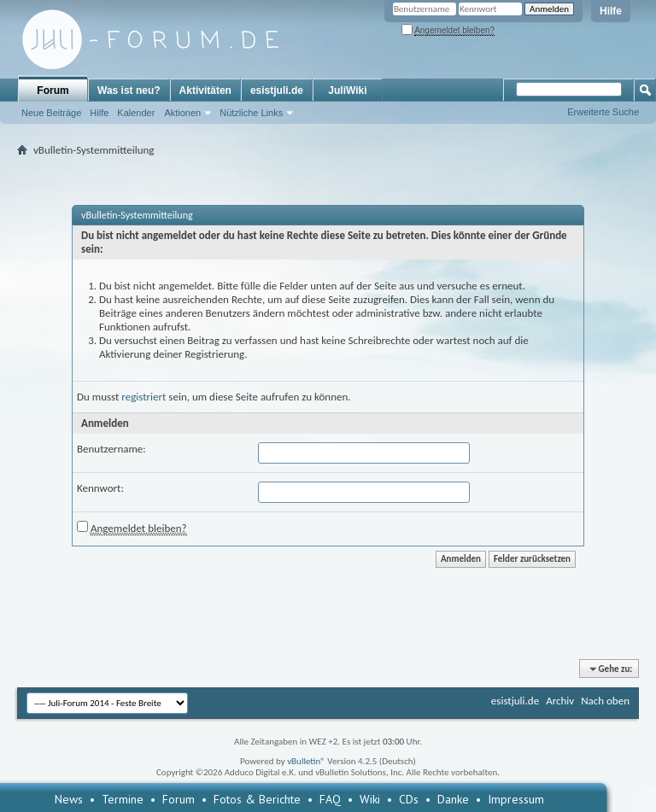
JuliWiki (347, 91)
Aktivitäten (205, 91)
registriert (143, 397)
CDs (409, 799)
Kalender (136, 113)
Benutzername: (111, 449)
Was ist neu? (129, 91)
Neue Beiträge (51, 113)
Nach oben (605, 701)
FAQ (330, 799)
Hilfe (611, 11)
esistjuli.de (277, 91)
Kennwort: (100, 488)
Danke (453, 799)
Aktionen (182, 113)
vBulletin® (306, 761)
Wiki (370, 799)
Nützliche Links (251, 113)
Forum (53, 91)
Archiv (560, 701)
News (69, 799)
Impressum (516, 799)
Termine (123, 799)
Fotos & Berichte (257, 799)
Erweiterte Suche (603, 112)
